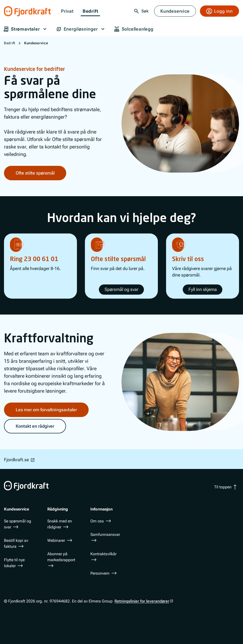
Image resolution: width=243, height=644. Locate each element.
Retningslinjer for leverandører (142, 601)
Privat (67, 11)
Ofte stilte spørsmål (35, 173)
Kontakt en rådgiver (35, 426)
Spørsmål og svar (121, 289)
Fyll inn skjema (202, 289)
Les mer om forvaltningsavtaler (46, 409)
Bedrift (91, 11)
